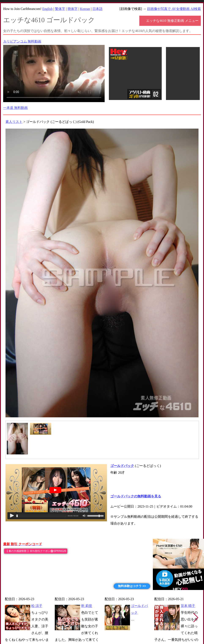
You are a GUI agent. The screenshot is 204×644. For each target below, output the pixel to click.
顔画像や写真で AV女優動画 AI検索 (174, 9)
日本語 (97, 9)
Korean (85, 9)
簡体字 (73, 9)
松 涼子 (37, 606)
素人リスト (14, 122)
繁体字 (60, 9)
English (47, 9)
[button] (196, 618)
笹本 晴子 (188, 606)
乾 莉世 (87, 606)
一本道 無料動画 (15, 108)
